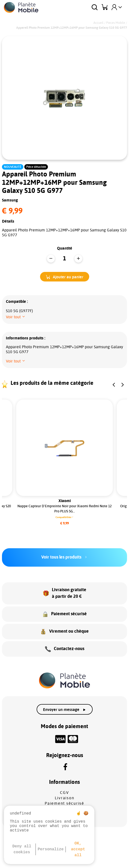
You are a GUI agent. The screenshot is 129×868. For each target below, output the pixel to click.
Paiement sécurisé (64, 803)
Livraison (65, 798)
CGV (64, 793)
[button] (65, 277)
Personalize (51, 849)
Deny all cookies (22, 849)
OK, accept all (78, 849)
